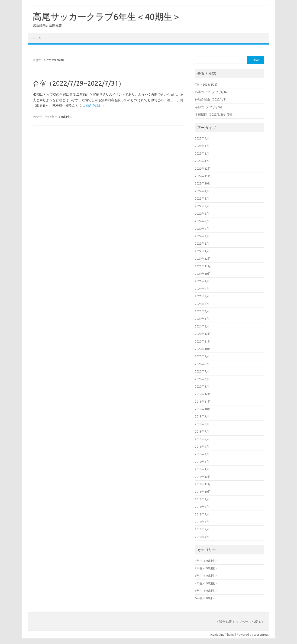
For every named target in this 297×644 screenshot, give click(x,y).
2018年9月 (202, 499)
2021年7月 (202, 296)
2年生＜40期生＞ (206, 568)
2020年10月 (203, 349)
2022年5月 (202, 221)
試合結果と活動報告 (47, 25)
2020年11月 (203, 341)
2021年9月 (202, 281)
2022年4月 (202, 229)
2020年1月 (202, 386)
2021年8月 (202, 289)
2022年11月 (203, 176)
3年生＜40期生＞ (206, 576)
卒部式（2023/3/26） (209, 107)
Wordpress (261, 634)
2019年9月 (202, 416)
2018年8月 (202, 507)
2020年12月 (203, 334)
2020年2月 (202, 379)
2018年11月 (203, 484)
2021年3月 (202, 319)
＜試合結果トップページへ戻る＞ (240, 622)
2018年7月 (202, 514)
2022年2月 (202, 243)
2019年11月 (203, 401)
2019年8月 (202, 424)
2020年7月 (202, 371)
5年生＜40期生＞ (61, 117)
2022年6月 (202, 214)
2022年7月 (202, 206)
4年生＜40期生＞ (206, 583)
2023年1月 (202, 161)
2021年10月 (203, 274)
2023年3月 (202, 146)
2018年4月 (202, 537)
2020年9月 (202, 356)
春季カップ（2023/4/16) (211, 92)
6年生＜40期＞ (205, 598)
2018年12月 (203, 477)
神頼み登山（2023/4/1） (211, 99)
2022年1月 (202, 251)
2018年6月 (202, 522)
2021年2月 (202, 326)
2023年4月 (202, 138)
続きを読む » (95, 105)
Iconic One (217, 634)
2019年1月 (202, 469)
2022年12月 (203, 168)
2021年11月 (203, 266)
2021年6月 (202, 304)
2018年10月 (203, 492)
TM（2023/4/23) (206, 84)
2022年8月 (202, 198)
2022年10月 (203, 183)
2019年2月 (202, 462)
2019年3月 (202, 454)
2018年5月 (202, 529)
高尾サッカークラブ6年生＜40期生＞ (107, 16)
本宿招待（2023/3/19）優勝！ (215, 114)
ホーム (37, 38)
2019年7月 (202, 431)
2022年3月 (202, 236)
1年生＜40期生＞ (206, 561)
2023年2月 (202, 153)
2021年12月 (203, 259)
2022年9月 (202, 191)
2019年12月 (203, 394)
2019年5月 (202, 439)
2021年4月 (202, 311)
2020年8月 (202, 364)
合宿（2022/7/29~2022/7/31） (79, 83)
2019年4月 (202, 447)
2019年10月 (203, 409)
